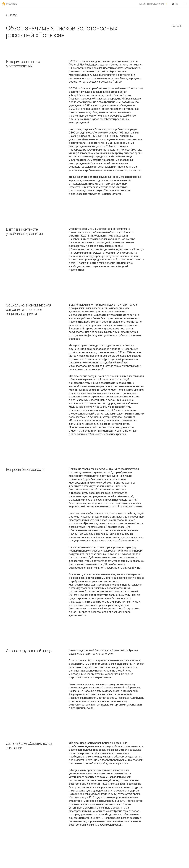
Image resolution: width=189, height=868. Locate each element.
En (173, 4)
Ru (177, 4)
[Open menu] (185, 4)
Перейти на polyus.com (151, 4)
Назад (13, 15)
